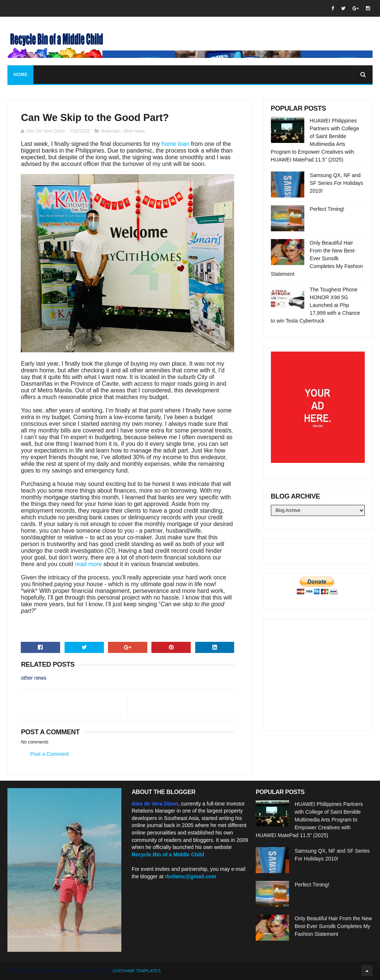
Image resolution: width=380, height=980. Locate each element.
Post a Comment (49, 754)
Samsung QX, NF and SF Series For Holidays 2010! (337, 183)
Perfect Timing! (327, 209)
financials (111, 131)
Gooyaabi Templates (137, 971)
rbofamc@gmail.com (190, 876)
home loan (175, 144)
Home (20, 75)
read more (88, 564)
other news (134, 131)
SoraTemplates (54, 971)
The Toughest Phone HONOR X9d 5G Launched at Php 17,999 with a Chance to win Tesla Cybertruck (315, 305)
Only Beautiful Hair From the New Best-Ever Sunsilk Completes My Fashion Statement (317, 258)
